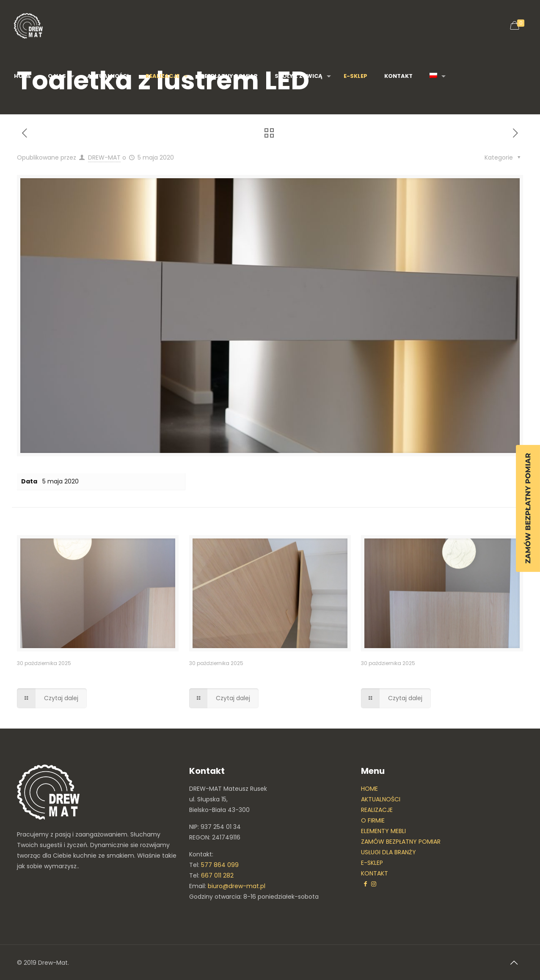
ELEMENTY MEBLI (383, 831)
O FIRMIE (373, 820)
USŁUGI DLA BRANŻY (388, 852)
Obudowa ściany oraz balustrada (435, 676)
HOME (369, 789)
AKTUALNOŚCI (381, 799)
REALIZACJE (377, 810)
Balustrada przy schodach (75, 676)
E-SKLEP (372, 863)
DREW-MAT (104, 157)
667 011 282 (217, 875)
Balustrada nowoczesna (242, 676)
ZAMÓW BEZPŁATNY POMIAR (401, 842)
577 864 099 (220, 865)
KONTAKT (375, 873)
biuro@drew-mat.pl (237, 886)
